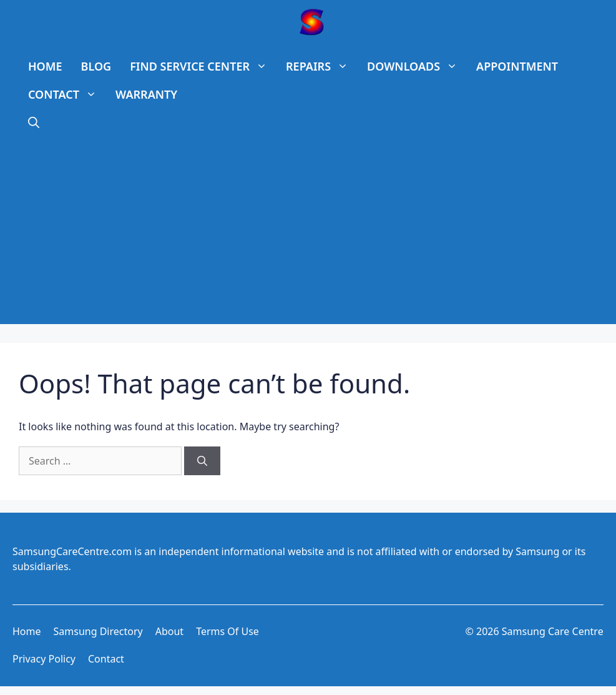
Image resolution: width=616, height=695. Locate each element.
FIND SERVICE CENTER (203, 67)
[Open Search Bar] (34, 123)
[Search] (202, 461)
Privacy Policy (44, 659)
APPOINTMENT (517, 66)
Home (27, 631)
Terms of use (227, 631)
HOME (45, 66)
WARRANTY (146, 94)
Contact (106, 659)
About (169, 631)
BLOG (96, 66)
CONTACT (67, 95)
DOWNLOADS (417, 67)
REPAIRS (322, 67)
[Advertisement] (308, 237)
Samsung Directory (98, 631)
